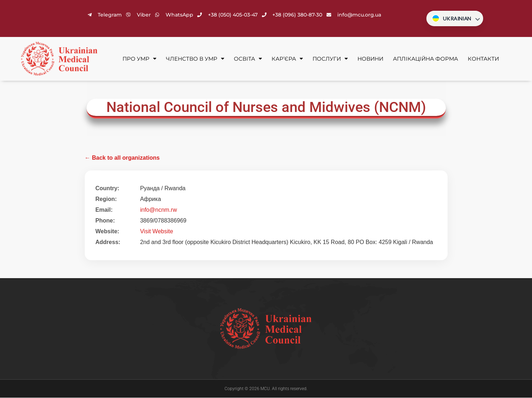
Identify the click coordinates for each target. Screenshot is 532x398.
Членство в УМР (195, 59)
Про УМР (139, 59)
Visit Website (157, 232)
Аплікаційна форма (425, 59)
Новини (370, 59)
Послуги (330, 59)
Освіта (248, 59)
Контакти (483, 59)
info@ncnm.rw (159, 210)
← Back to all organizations (122, 158)
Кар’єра (287, 59)
